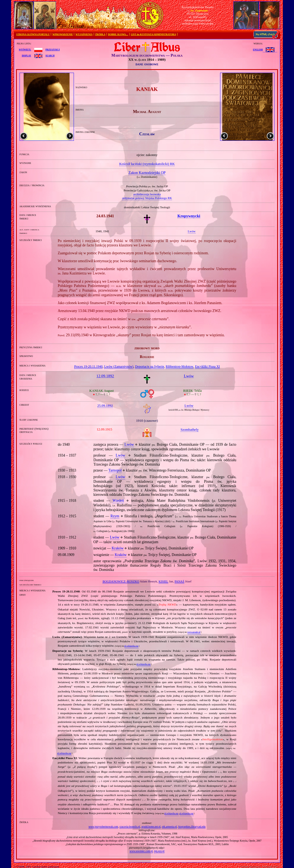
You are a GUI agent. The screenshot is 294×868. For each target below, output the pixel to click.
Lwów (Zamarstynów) (119, 366)
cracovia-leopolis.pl (130, 826)
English (258, 49)
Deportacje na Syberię (150, 366)
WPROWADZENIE (63, 34)
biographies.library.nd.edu (192, 826)
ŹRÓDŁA (100, 34)
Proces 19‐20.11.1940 (88, 366)
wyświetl (25, 49)
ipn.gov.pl (159, 851)
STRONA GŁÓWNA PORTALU (33, 34)
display (26, 55)
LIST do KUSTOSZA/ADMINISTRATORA (153, 34)
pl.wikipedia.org (131, 646)
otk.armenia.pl (169, 826)
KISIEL (163, 581)
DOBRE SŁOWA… (118, 34)
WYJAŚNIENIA (84, 34)
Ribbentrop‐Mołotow (180, 366)
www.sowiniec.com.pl (141, 851)
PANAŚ (180, 581)
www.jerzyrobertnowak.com (103, 826)
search (50, 55)
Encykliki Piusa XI (207, 366)
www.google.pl (194, 632)
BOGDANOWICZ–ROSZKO (121, 581)
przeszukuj (53, 49)
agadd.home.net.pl (151, 826)
